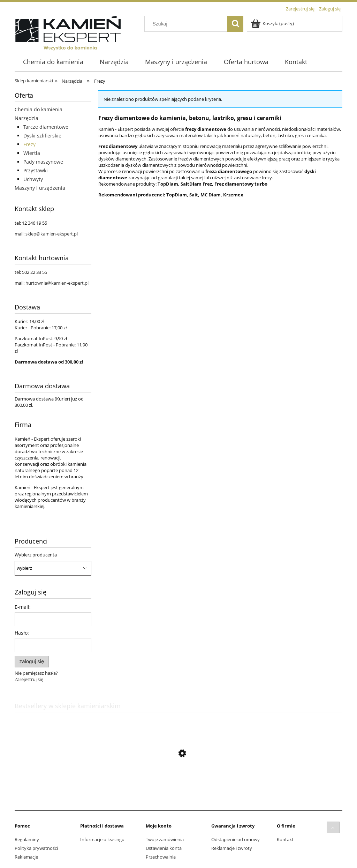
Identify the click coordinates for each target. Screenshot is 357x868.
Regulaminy (27, 839)
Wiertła (32, 153)
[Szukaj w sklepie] (188, 24)
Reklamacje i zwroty (232, 848)
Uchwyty (33, 179)
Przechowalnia (161, 857)
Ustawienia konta (164, 848)
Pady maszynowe (43, 162)
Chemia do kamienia (39, 109)
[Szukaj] (235, 24)
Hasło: (22, 633)
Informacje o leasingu (102, 839)
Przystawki (36, 170)
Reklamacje (26, 857)
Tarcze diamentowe (46, 127)
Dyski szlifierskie (42, 136)
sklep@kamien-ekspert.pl (52, 234)
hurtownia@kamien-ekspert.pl (57, 283)
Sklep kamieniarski (34, 81)
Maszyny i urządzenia (40, 188)
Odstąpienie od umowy (236, 839)
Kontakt (285, 839)
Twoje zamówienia (165, 839)
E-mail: (23, 607)
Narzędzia (26, 118)
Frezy (29, 144)
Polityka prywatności (36, 848)
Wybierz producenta (36, 555)
